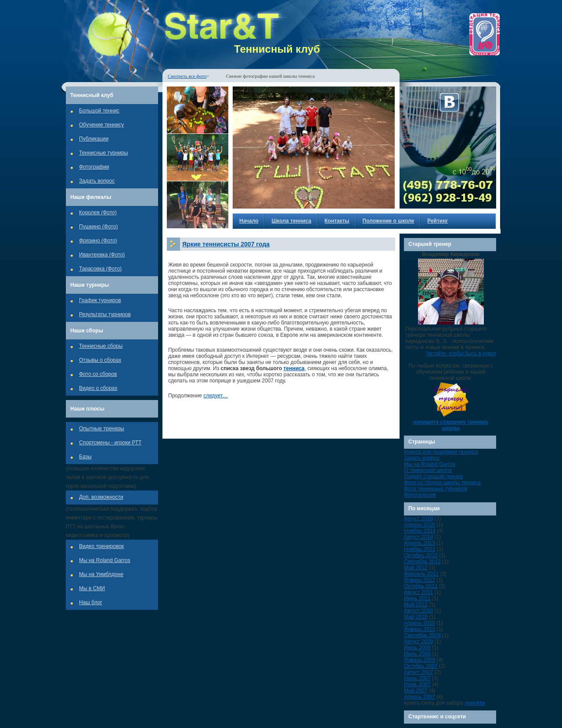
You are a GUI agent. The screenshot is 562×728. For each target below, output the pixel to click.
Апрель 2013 (420, 543)
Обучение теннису (101, 125)
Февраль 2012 (421, 574)
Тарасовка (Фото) (100, 269)
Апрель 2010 (420, 623)
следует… (216, 396)
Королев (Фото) (98, 213)
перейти (474, 703)
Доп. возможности (101, 497)
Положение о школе (389, 221)
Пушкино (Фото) (98, 227)
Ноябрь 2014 (420, 531)
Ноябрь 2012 (420, 549)
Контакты (337, 221)
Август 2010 (418, 611)
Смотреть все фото (187, 76)
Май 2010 (416, 617)
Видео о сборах (98, 388)
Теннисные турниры (103, 153)
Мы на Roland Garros (105, 560)
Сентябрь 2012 (422, 562)
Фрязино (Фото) (98, 241)
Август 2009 (418, 642)
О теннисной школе (428, 470)
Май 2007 (416, 691)
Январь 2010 (420, 629)
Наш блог (91, 602)
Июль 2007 (417, 678)
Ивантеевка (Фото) (102, 255)
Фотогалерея (420, 495)
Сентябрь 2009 (422, 635)
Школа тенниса (291, 221)
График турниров (100, 300)
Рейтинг (438, 221)
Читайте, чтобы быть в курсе (461, 353)
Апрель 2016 (420, 525)
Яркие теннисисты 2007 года (226, 244)
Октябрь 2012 (421, 555)
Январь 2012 (420, 580)
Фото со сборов (98, 374)
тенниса (294, 368)
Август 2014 (418, 537)
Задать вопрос (97, 181)
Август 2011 (418, 592)
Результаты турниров (105, 314)
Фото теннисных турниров (436, 489)
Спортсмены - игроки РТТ (110, 443)
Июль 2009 (417, 648)
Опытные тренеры (102, 429)
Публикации (94, 139)
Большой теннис (99, 111)
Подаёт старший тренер (433, 476)
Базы (85, 457)
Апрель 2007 (420, 697)
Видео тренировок (101, 546)
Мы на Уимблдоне (101, 574)
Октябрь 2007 (421, 666)
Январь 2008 (420, 660)
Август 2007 (418, 672)
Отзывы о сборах (100, 360)
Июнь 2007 (417, 685)
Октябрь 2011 (421, 586)
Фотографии (94, 167)
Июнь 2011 (417, 598)
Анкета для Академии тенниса (441, 452)
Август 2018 (418, 519)
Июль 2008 (417, 654)
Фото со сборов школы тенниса (442, 483)
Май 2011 (416, 605)
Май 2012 (416, 568)
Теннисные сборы (101, 346)
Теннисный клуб (277, 49)
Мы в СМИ (92, 588)
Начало (249, 221)
